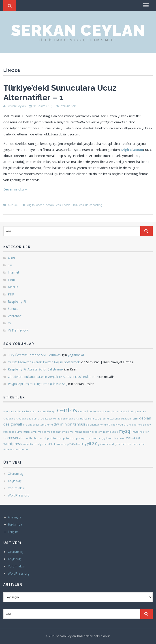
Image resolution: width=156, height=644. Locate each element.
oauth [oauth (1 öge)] (28, 438)
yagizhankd (76, 355)
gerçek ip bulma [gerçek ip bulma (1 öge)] (13, 432)
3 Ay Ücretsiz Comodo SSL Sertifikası (35, 355)
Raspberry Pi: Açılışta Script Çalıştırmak (36, 369)
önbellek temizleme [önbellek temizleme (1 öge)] (16, 449)
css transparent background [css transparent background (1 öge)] (93, 419)
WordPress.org (19, 495)
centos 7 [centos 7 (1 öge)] (83, 411)
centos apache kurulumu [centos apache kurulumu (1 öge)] (104, 411)
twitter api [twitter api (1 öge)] (59, 438)
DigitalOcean (132, 150)
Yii (9, 323)
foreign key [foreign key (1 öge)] (144, 425)
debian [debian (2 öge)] (145, 418)
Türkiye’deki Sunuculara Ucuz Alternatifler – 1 (60, 93)
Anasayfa (15, 517)
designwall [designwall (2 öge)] (13, 424)
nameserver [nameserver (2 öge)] (14, 438)
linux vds (78, 205)
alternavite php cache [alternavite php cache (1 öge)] (16, 411)
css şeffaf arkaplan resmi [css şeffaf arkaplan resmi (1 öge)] (124, 419)
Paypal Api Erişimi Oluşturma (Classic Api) (38, 384)
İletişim (13, 532)
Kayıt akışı (15, 481)
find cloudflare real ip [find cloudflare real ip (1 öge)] (124, 425)
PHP (11, 294)
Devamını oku (16, 189)
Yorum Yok (68, 106)
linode (66, 205)
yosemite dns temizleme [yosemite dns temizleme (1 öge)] (130, 444)
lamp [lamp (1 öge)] (34, 432)
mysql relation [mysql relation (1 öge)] (141, 432)
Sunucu (13, 205)
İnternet (14, 272)
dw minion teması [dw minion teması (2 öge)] (69, 424)
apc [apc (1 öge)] (54, 411)
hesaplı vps (53, 205)
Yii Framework (18, 330)
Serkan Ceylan (78, 30)
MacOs (13, 287)
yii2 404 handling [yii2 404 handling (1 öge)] (77, 444)
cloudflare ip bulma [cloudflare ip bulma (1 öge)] (28, 419)
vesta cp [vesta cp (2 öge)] (133, 438)
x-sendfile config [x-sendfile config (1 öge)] (32, 444)
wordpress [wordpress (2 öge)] (13, 444)
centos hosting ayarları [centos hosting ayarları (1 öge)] (133, 411)
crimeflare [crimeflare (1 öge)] (69, 419)
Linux (12, 280)
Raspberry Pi (17, 301)
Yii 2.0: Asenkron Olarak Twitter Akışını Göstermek (44, 362)
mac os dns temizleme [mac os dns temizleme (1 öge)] (60, 432)
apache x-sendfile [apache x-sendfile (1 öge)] (41, 411)
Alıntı (11, 258)
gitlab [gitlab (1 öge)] (27, 432)
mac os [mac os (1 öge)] (42, 432)
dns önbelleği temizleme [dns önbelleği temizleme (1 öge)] (38, 425)
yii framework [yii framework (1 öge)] (106, 444)
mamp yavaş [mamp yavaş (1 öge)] (110, 432)
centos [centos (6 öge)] (67, 410)
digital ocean (36, 205)
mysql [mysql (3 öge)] (125, 431)
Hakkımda (15, 524)
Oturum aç (16, 474)
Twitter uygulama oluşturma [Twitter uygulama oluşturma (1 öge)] (109, 438)
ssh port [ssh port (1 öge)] (48, 438)
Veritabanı (15, 316)
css (10, 265)
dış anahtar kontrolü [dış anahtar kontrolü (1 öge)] (98, 425)
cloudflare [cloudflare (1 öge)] (9, 419)
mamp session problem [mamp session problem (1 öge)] (88, 432)
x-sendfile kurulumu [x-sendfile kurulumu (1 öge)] (54, 444)
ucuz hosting (94, 205)
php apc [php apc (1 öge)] (37, 438)
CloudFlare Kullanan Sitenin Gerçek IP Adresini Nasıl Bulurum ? (53, 377)
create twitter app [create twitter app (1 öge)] (51, 419)
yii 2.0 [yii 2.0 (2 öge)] (92, 444)
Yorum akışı (16, 488)
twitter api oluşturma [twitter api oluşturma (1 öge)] (79, 438)
